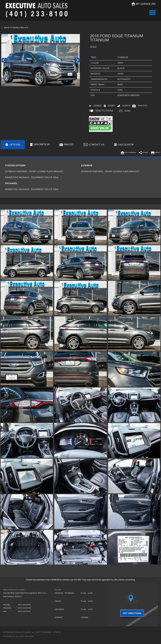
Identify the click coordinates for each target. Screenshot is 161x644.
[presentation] (13, 144)
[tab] (13, 144)
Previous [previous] (4, 60)
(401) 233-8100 (24, 605)
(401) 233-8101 (24, 611)
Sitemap (57, 632)
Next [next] (77, 60)
